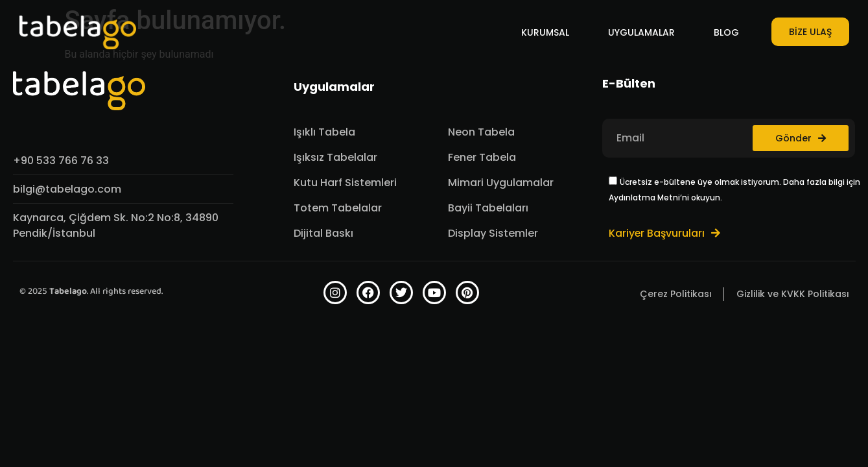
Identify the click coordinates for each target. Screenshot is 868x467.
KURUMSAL (545, 32)
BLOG (726, 32)
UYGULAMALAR (641, 32)
